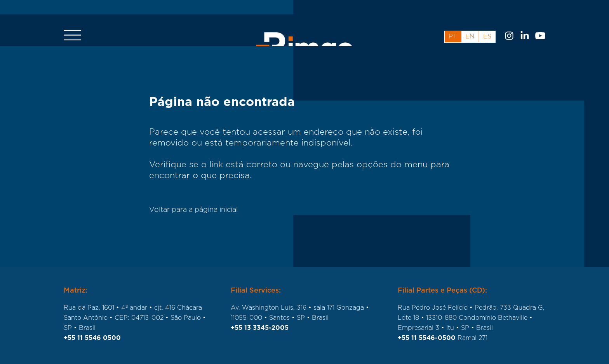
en (470, 22)
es (487, 22)
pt (453, 22)
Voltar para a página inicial (193, 210)
